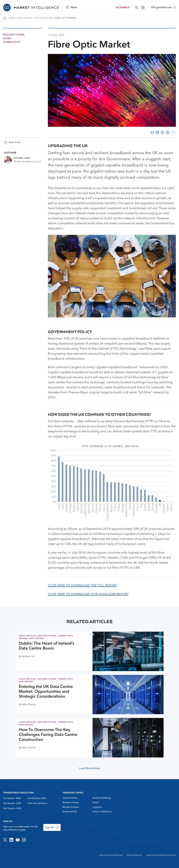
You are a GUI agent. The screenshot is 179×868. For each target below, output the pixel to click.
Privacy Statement (134, 855)
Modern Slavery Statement (111, 855)
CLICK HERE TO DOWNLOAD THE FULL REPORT (82, 586)
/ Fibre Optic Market (65, 18)
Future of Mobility (102, 812)
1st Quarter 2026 (12, 798)
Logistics (97, 807)
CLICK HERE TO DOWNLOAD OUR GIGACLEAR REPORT (88, 594)
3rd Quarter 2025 (12, 808)
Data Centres (37, 639)
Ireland (23, 639)
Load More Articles (89, 769)
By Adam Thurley (27, 705)
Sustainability (70, 812)
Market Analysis (71, 807)
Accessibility (123, 8)
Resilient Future (14, 35)
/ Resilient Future (43, 18)
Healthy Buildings (102, 798)
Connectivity (12, 42)
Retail (96, 803)
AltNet (7, 39)
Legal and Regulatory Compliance (161, 855)
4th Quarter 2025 (12, 803)
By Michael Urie (27, 657)
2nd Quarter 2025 (37, 798)
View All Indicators (37, 803)
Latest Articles (27, 636)
